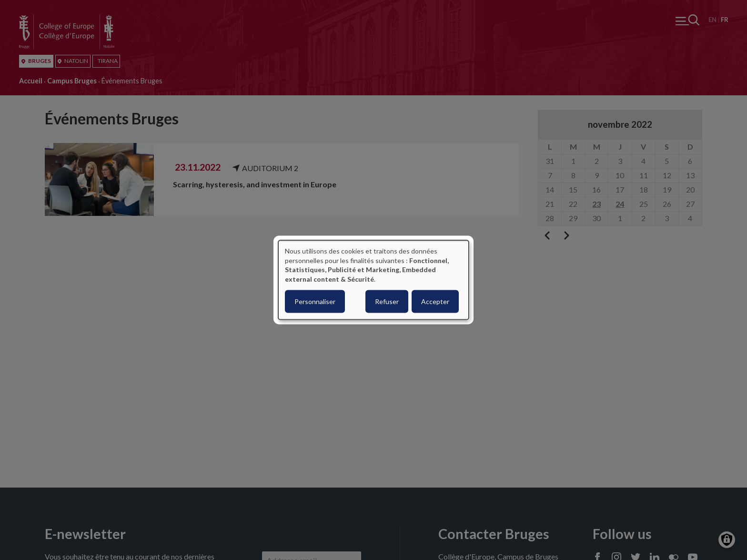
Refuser (387, 301)
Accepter (435, 301)
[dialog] (373, 280)
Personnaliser (315, 301)
